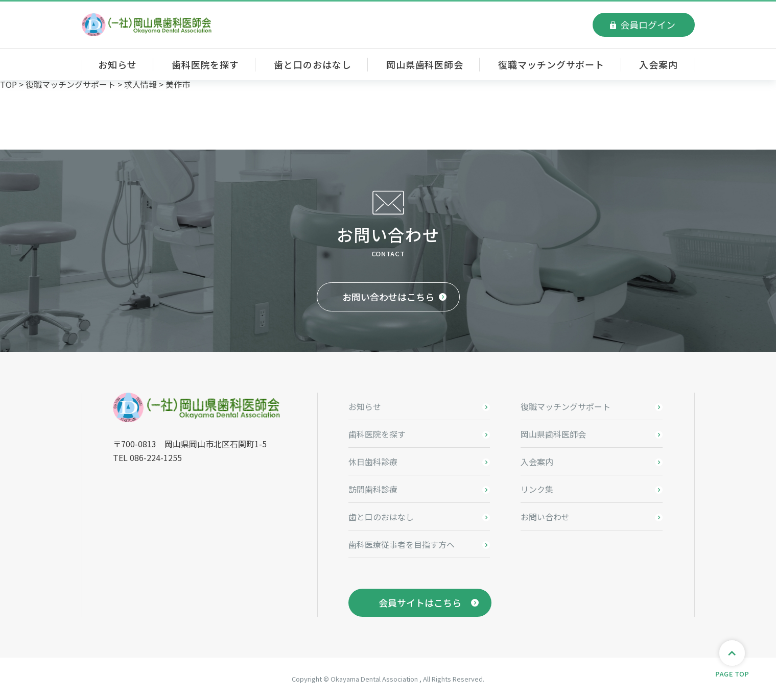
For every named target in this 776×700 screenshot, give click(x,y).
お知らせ (117, 64)
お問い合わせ (545, 517)
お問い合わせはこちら (388, 297)
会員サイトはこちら (420, 602)
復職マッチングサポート (551, 64)
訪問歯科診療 (373, 489)
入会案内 (659, 64)
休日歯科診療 (373, 462)
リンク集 (537, 489)
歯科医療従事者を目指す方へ (402, 544)
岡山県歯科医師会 (425, 64)
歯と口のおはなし (312, 64)
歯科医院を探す (205, 64)
